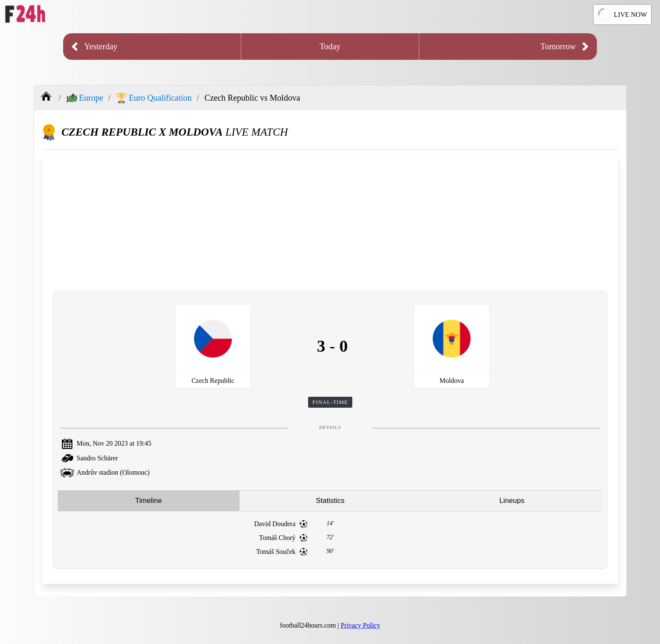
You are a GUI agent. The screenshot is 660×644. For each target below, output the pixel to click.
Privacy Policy (360, 625)
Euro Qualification (154, 98)
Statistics (330, 501)
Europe (85, 98)
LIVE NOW (622, 15)
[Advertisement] (330, 222)
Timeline (149, 501)
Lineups (512, 501)
